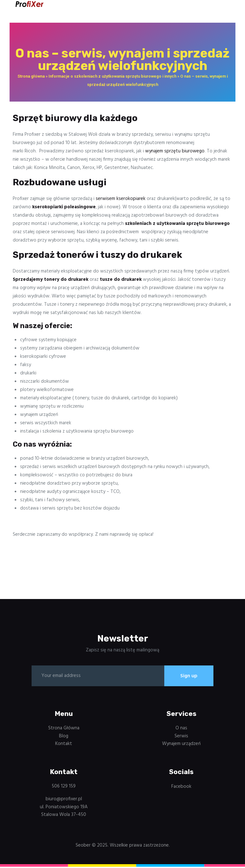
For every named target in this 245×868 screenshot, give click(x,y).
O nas (181, 729)
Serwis (181, 737)
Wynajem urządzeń (181, 745)
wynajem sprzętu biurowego (175, 151)
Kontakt (64, 745)
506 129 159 (64, 787)
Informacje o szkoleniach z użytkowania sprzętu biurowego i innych (112, 76)
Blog (64, 737)
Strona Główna (64, 729)
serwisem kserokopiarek (121, 199)
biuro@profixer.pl (64, 800)
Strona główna (31, 76)
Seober (83, 846)
